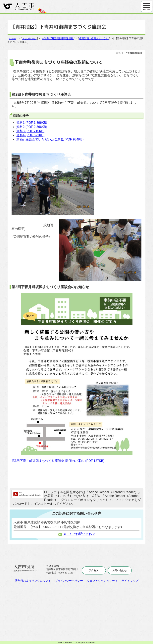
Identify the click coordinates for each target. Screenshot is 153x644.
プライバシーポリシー (69, 581)
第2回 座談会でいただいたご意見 (50, 139)
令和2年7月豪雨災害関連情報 (58, 38)
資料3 (30, 131)
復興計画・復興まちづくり (94, 38)
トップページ (29, 38)
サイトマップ (130, 581)
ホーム (13, 38)
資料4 (30, 135)
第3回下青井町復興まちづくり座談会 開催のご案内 (58, 461)
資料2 (32, 127)
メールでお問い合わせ (77, 534)
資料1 (32, 123)
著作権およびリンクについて (33, 581)
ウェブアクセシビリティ (102, 581)
